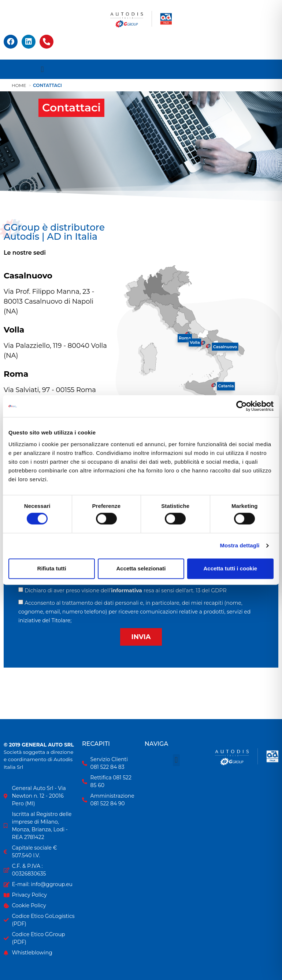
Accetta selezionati (141, 568)
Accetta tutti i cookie (230, 568)
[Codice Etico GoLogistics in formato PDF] (39, 920)
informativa (127, 590)
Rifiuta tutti (52, 568)
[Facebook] (11, 42)
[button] (42, 69)
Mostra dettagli (240, 546)
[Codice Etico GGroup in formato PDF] (39, 938)
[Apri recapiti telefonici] (47, 42)
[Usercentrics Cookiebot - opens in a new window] (242, 406)
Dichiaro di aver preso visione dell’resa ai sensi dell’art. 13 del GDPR (125, 590)
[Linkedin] (29, 42)
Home (19, 85)
